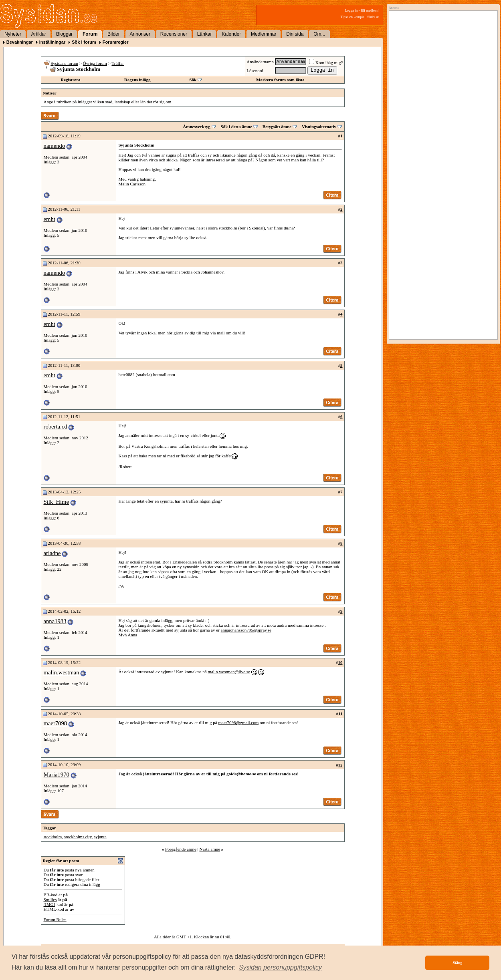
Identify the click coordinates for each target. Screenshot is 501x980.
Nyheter (13, 34)
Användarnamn (260, 62)
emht (49, 219)
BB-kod (51, 895)
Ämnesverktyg (196, 127)
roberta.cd (56, 427)
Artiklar (39, 34)
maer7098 (56, 723)
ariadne (52, 553)
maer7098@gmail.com (238, 722)
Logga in (351, 10)
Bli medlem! (370, 10)
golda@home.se (241, 774)
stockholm (53, 837)
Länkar (205, 34)
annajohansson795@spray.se (246, 630)
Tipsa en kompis (353, 17)
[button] (281, 968)
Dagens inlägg (137, 80)
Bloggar (64, 34)
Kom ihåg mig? (326, 62)
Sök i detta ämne (237, 127)
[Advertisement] (441, 95)
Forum (90, 34)
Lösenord (255, 70)
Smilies (50, 900)
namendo (55, 146)
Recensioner (174, 34)
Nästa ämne (210, 849)
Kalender (231, 34)
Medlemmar (264, 34)
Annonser (140, 34)
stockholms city (78, 837)
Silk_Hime (57, 502)
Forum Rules (55, 920)
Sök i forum (84, 42)
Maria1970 (57, 775)
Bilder (114, 34)
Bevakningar (20, 42)
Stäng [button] (457, 963)
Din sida (295, 34)
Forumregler (116, 42)
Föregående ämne (181, 849)
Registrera (70, 80)
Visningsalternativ (319, 127)
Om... (319, 34)
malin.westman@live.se (229, 672)
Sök (193, 80)
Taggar (49, 828)
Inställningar (52, 42)
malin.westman (62, 672)
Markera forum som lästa (280, 80)
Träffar (118, 63)
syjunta (100, 837)
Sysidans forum (64, 63)
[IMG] (49, 904)
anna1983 (55, 621)
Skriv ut (373, 17)
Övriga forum (95, 63)
